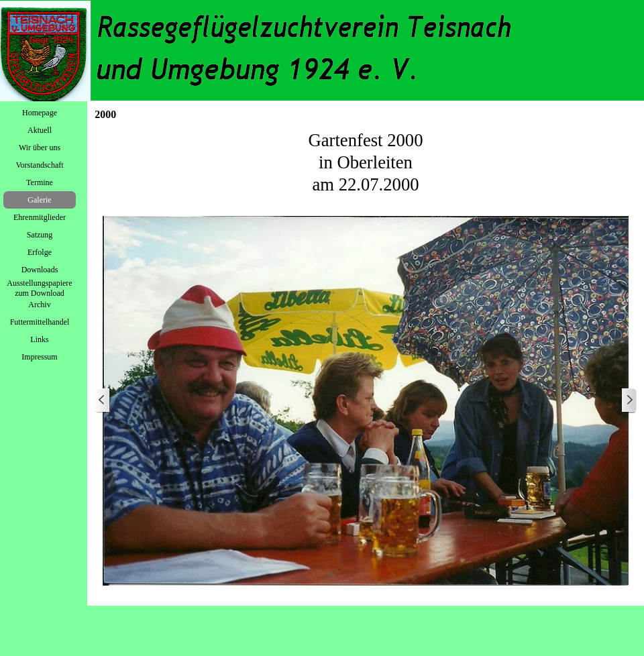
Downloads (40, 270)
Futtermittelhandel (40, 322)
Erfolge (40, 252)
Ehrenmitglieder (40, 217)
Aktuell (40, 130)
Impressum (39, 357)
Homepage (40, 113)
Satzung (40, 235)
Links (39, 339)
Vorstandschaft (39, 165)
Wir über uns (40, 148)
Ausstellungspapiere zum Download (39, 288)
